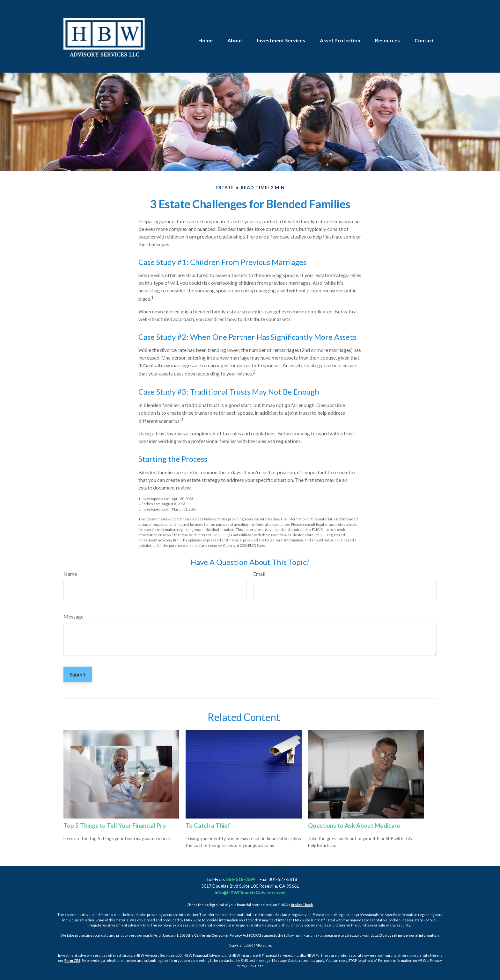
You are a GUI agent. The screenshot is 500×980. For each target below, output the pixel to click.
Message (74, 616)
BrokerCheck (302, 905)
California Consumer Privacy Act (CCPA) (228, 935)
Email (259, 574)
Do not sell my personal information (409, 935)
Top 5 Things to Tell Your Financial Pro (115, 826)
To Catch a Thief (208, 826)
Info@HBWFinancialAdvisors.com (250, 893)
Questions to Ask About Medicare (354, 826)
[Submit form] (78, 674)
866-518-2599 (241, 879)
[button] (206, 25)
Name (70, 574)
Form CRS (72, 960)
